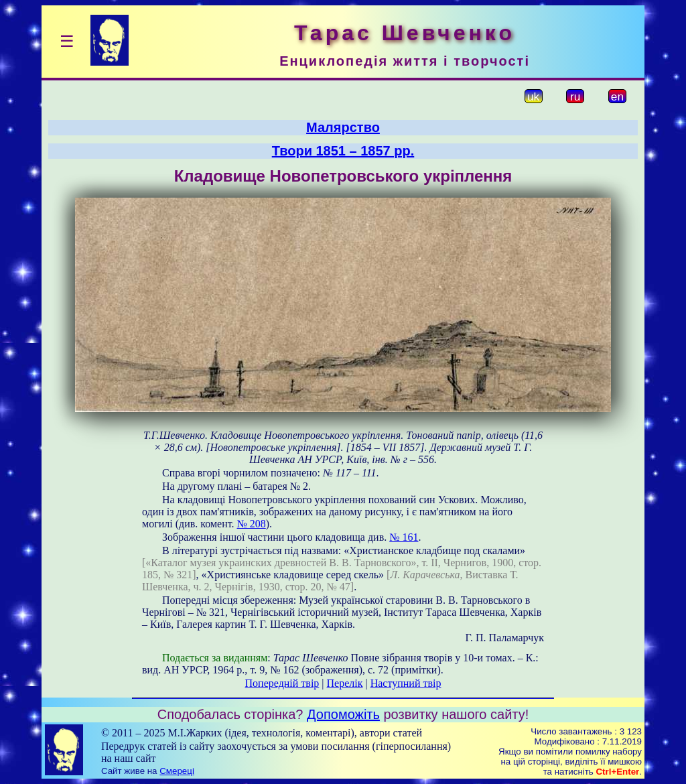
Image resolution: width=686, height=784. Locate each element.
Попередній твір (282, 683)
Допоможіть (343, 714)
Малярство (343, 127)
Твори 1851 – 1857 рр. (343, 151)
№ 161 (404, 537)
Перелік (345, 683)
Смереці (177, 771)
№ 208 (252, 524)
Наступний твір (406, 683)
